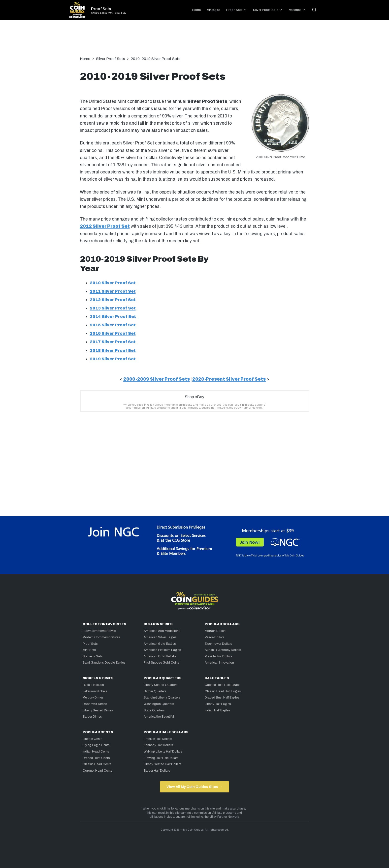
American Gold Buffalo (160, 656)
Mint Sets (89, 650)
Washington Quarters (159, 704)
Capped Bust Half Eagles (223, 685)
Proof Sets (101, 9)
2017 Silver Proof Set (113, 342)
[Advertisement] (194, 41)
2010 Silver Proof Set (113, 283)
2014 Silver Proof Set (113, 317)
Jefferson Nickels (95, 691)
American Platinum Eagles (162, 650)
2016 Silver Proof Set (113, 333)
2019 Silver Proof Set (113, 359)
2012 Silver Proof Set (105, 226)
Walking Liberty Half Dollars (163, 752)
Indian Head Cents (96, 752)
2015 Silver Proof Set (113, 325)
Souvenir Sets (93, 656)
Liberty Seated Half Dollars (162, 764)
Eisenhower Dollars (218, 644)
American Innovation (219, 663)
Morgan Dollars (216, 631)
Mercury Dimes (93, 698)
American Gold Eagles (160, 644)
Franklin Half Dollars (158, 739)
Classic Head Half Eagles (223, 691)
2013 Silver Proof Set (113, 308)
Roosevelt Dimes (95, 704)
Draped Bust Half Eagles (222, 698)
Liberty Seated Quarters (161, 685)
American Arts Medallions (162, 631)
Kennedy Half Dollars (158, 745)
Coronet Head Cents (97, 771)
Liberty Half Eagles (218, 704)
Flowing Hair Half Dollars (161, 758)
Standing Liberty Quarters (162, 698)
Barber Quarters (155, 691)
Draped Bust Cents (96, 758)
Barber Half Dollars (157, 771)
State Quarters (154, 710)
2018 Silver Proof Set (113, 350)
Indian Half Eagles (217, 710)
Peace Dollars (215, 637)
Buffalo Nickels (93, 685)
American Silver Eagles (160, 637)
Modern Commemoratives (101, 637)
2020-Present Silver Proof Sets (229, 379)
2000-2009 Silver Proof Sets (157, 379)
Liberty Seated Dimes (98, 710)
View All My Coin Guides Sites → (194, 787)
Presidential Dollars (219, 656)
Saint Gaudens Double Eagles (104, 663)
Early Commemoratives (99, 631)
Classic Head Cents (97, 764)
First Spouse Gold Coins (162, 663)
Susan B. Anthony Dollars (223, 650)
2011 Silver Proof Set (113, 291)
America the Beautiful (159, 717)
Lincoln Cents (93, 739)
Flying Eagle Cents (96, 745)
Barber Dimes (92, 717)
